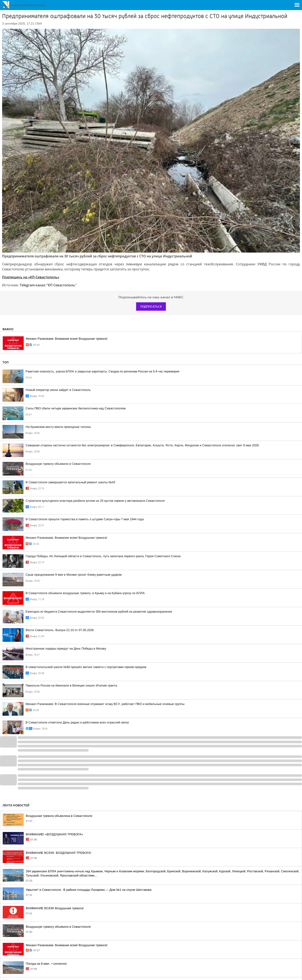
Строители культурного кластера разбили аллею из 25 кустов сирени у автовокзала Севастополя (95, 501)
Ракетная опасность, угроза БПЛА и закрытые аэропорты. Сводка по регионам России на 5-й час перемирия (102, 371)
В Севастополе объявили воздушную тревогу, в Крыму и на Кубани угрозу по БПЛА (85, 593)
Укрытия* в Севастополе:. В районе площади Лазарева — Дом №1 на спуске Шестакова (89, 890)
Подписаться (151, 307)
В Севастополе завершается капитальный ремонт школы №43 (70, 482)
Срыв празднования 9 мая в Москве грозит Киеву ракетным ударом (74, 575)
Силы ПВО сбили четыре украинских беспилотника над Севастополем (76, 408)
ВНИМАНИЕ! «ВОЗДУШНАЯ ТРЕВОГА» (54, 834)
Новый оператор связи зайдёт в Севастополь (58, 390)
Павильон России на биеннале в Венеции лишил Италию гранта (71, 685)
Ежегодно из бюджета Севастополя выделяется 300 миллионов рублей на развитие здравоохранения (99, 612)
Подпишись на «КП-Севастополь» (31, 277)
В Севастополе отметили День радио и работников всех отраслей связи (77, 722)
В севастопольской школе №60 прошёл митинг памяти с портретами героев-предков (86, 667)
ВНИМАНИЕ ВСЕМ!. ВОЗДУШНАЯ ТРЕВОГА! (59, 853)
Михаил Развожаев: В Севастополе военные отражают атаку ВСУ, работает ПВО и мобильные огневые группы (105, 704)
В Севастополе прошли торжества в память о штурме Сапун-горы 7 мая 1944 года (85, 519)
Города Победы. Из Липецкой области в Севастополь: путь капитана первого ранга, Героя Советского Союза (103, 556)
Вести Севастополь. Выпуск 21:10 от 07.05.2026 (60, 630)
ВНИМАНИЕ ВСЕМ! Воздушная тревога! (55, 908)
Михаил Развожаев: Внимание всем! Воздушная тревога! (67, 339)
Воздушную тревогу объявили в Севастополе (58, 464)
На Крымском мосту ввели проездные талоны (58, 427)
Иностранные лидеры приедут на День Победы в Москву (66, 649)
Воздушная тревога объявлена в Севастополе (59, 816)
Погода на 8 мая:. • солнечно (46, 964)
